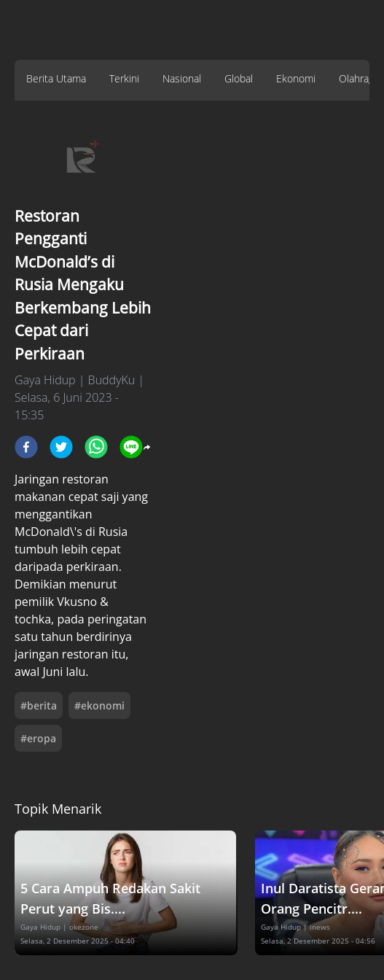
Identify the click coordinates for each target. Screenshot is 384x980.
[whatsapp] (96, 447)
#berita (39, 705)
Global (239, 78)
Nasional (182, 78)
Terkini (124, 78)
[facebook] (26, 447)
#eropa (38, 738)
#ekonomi (99, 705)
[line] (131, 447)
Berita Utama (56, 78)
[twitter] (61, 447)
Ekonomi (296, 78)
